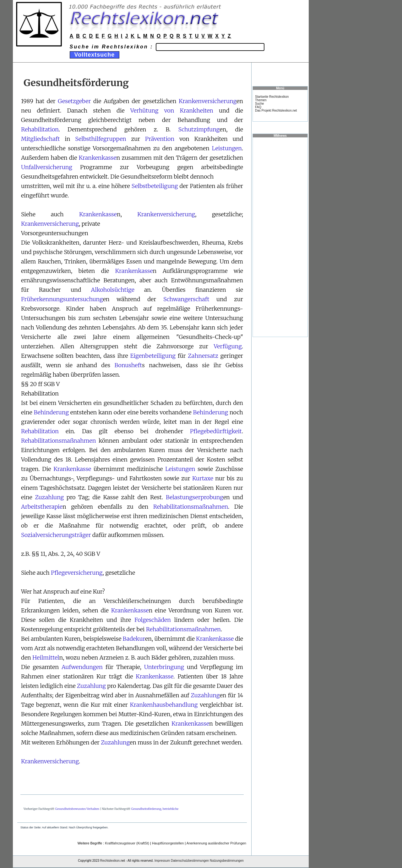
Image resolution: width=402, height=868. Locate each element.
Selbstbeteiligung (155, 186)
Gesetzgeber (74, 101)
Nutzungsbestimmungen (227, 861)
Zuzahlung (49, 497)
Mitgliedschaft (40, 139)
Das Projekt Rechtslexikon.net (276, 111)
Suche (259, 104)
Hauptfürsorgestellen (168, 843)
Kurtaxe (203, 478)
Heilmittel (46, 658)
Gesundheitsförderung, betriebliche (155, 809)
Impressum (162, 861)
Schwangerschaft (186, 299)
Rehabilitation (40, 129)
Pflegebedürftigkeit (216, 431)
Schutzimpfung (199, 129)
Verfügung (228, 346)
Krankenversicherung (208, 101)
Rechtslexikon (110, 861)
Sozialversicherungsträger (56, 535)
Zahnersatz (203, 356)
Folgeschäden (153, 620)
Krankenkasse (98, 158)
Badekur (134, 639)
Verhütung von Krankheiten (172, 111)
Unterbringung (164, 667)
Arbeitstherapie (42, 507)
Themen (261, 100)
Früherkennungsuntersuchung (62, 299)
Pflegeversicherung (77, 573)
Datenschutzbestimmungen (190, 861)
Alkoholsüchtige (112, 290)
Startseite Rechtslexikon (272, 97)
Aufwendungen (82, 667)
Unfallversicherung (47, 167)
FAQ (258, 107)
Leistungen (227, 148)
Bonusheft (128, 365)
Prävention (160, 139)
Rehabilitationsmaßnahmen (58, 441)
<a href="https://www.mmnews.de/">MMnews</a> (280, 237)
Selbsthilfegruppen (101, 139)
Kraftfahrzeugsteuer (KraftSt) (127, 843)
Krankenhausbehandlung (164, 705)
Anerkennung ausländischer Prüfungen (216, 843)
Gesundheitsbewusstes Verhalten (77, 809)
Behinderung (51, 412)
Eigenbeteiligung (153, 356)
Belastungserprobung (195, 497)
